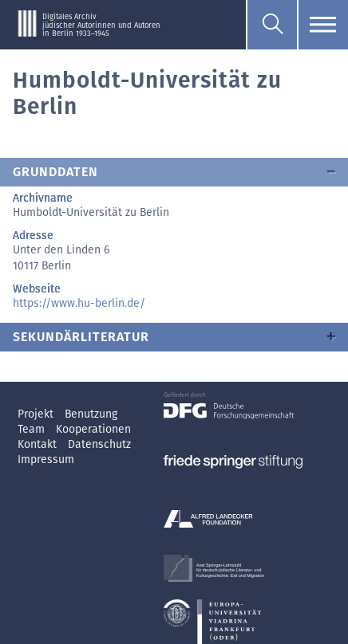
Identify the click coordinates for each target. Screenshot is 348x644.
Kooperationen (93, 429)
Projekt (37, 414)
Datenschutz (99, 444)
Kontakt (39, 444)
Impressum (46, 459)
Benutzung (91, 414)
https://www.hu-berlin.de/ (79, 303)
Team (33, 429)
